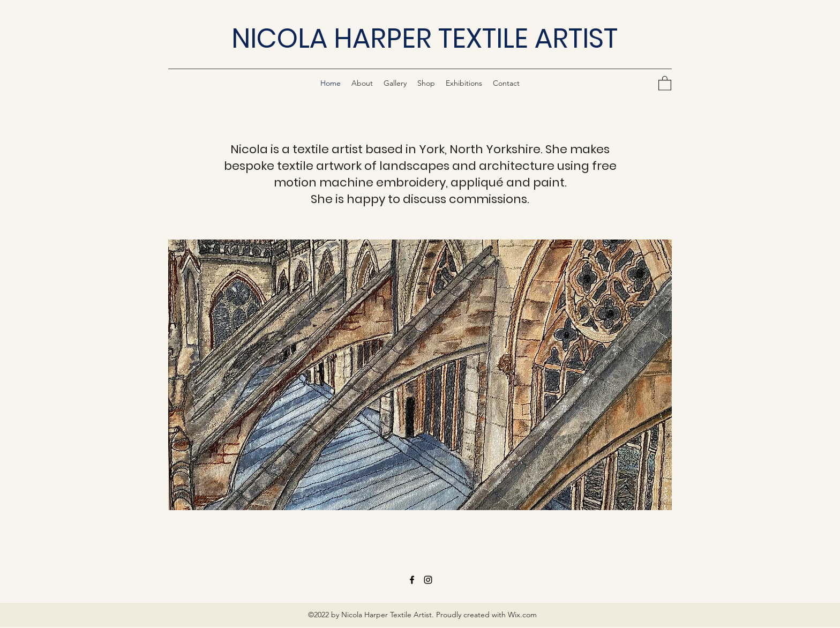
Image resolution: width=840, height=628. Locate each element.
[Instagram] (428, 580)
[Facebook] (412, 580)
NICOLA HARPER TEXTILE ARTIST (425, 39)
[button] (665, 83)
